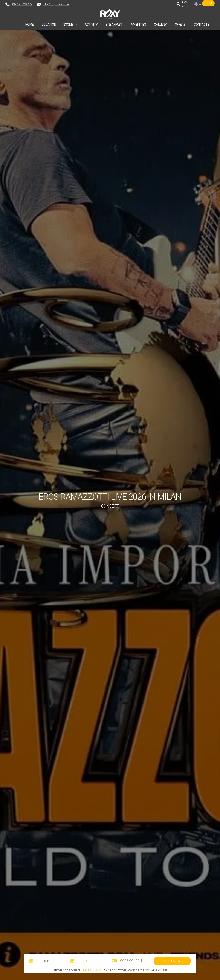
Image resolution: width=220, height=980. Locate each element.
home (30, 24)
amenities (138, 24)
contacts (202, 24)
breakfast (114, 24)
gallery (160, 24)
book (208, 3)
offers (180, 24)
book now (172, 961)
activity (91, 24)
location (49, 24)
